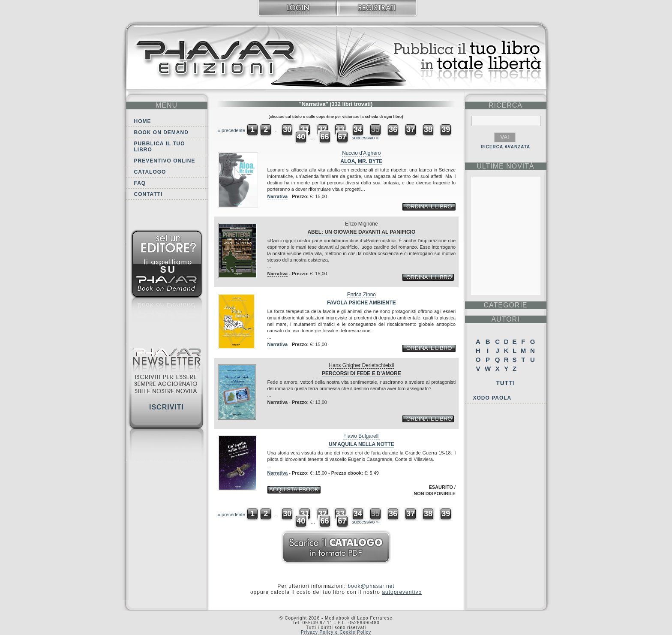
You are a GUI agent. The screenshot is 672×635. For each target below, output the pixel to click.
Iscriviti (166, 407)
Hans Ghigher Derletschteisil (361, 365)
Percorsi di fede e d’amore (361, 373)
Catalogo (150, 172)
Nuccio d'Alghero (361, 153)
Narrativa (278, 196)
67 (342, 137)
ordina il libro (429, 206)
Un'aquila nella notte (361, 444)
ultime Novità (505, 166)
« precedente (231, 130)
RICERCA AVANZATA (506, 147)
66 (324, 137)
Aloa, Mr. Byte (361, 161)
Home (143, 121)
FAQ (140, 183)
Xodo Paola (492, 398)
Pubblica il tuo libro (160, 147)
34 (358, 129)
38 (428, 129)
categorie (505, 305)
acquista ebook (294, 489)
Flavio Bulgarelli (361, 436)
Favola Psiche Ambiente (361, 303)
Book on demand (161, 132)
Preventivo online (165, 161)
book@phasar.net (371, 586)
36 (393, 129)
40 (301, 137)
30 (287, 129)
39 (446, 129)
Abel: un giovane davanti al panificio (361, 232)
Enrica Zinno (361, 295)
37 (411, 129)
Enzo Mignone (361, 224)
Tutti (505, 383)
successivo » (365, 138)
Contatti (148, 194)
